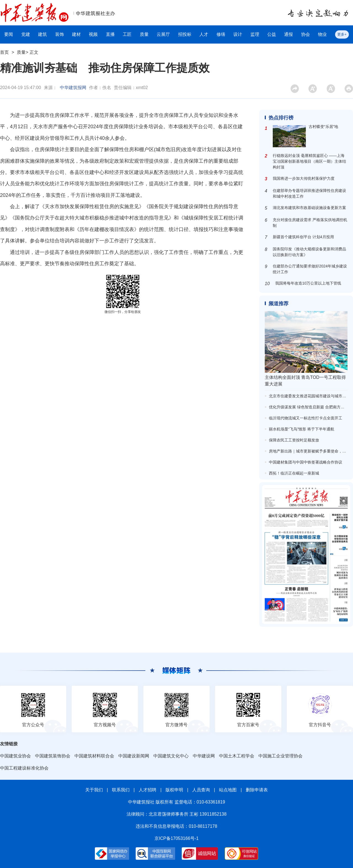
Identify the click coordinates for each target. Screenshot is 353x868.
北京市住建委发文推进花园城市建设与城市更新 (309, 396)
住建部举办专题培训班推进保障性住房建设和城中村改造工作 (309, 193)
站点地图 (228, 790)
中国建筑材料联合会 (94, 756)
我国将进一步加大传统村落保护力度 (304, 178)
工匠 (127, 34)
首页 (4, 52)
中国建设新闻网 (134, 756)
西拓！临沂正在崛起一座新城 (294, 473)
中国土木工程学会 (237, 756)
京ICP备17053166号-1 (176, 838)
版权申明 (174, 790)
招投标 (185, 34)
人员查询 (201, 790)
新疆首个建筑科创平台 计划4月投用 (303, 237)
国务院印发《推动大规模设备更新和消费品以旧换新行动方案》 (309, 252)
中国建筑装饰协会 (53, 756)
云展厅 (163, 34)
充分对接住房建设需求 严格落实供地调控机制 (310, 223)
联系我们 (121, 790)
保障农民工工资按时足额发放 (294, 440)
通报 (288, 34)
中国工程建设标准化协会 (24, 768)
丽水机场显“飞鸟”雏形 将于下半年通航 (302, 429)
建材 (76, 34)
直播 (110, 34)
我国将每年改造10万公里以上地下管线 (308, 283)
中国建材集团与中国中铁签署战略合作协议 (306, 462)
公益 (272, 34)
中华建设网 (204, 756)
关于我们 (94, 790)
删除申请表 (257, 790)
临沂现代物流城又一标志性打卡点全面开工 (306, 418)
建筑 (42, 34)
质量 (144, 34)
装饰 (60, 34)
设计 (238, 34)
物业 (322, 34)
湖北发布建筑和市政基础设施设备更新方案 (309, 208)
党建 (26, 34)
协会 (306, 34)
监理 (255, 34)
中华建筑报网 (73, 88)
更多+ (342, 34)
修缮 (221, 34)
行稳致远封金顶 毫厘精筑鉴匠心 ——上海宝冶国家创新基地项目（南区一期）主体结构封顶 (309, 161)
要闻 (9, 34)
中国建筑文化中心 (171, 756)
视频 (93, 34)
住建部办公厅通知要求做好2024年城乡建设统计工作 (310, 269)
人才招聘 (148, 790)
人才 (204, 34)
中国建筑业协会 (15, 756)
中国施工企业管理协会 (280, 756)
